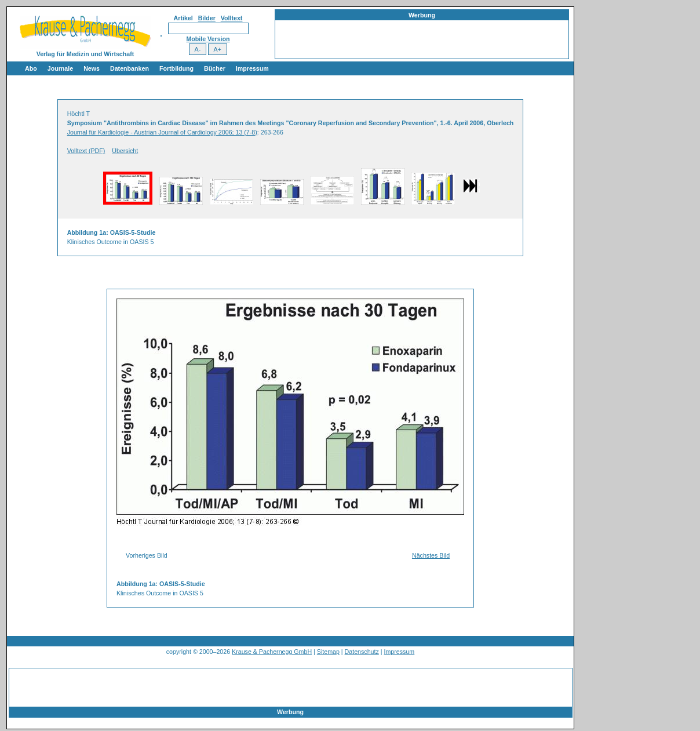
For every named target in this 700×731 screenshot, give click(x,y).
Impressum (252, 68)
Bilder (207, 18)
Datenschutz (362, 652)
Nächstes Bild (431, 555)
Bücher (215, 68)
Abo (31, 68)
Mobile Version (208, 39)
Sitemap (328, 652)
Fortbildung (176, 68)
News (92, 68)
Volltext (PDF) (86, 151)
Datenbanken (130, 68)
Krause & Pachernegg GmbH (272, 652)
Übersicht (125, 151)
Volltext (232, 18)
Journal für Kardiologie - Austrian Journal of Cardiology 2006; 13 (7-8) (162, 132)
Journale (60, 68)
